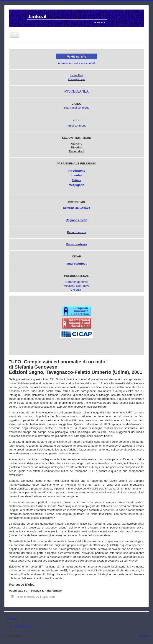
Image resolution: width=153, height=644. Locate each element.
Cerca (48, 49)
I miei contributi (77, 126)
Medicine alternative (76, 286)
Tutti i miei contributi (76, 108)
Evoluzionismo (76, 244)
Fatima (76, 180)
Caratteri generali (76, 282)
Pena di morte (76, 232)
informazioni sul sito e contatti (76, 63)
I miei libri (76, 75)
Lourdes (76, 175)
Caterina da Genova (76, 208)
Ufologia (76, 290)
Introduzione (77, 171)
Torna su (143, 636)
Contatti (12, 619)
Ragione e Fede (76, 220)
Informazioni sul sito (19, 626)
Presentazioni (76, 79)
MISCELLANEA (76, 91)
